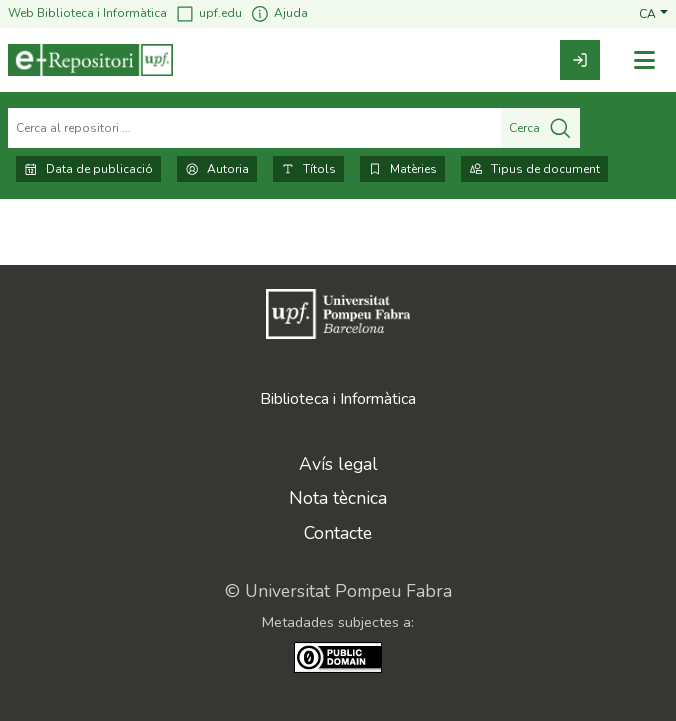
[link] (580, 60)
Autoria (217, 169)
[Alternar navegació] (644, 60)
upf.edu (208, 13)
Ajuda (279, 13)
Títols (308, 169)
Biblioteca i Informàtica (338, 399)
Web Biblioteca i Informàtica (87, 13)
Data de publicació (88, 169)
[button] (653, 13)
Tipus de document (534, 169)
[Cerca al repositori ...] (254, 128)
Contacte (338, 533)
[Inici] (90, 60)
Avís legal (338, 464)
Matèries (402, 169)
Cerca (540, 128)
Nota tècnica (338, 498)
